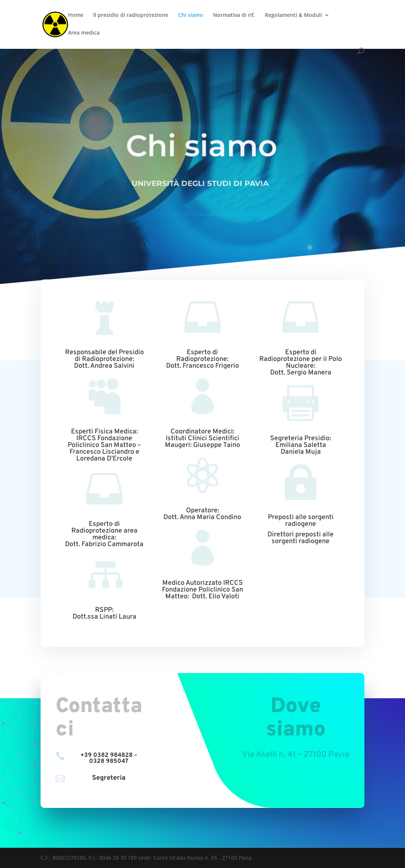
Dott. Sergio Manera (301, 373)
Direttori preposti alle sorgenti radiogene (301, 538)
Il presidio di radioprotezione (131, 15)
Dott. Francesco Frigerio (202, 366)
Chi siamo (191, 15)
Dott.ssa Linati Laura (104, 617)
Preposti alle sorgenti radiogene (301, 521)
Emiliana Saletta (301, 445)
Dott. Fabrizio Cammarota (104, 544)
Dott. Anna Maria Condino (202, 517)
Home (76, 15)
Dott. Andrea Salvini (104, 366)
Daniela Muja (301, 452)
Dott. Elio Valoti (216, 597)
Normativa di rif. (234, 15)
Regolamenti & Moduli (293, 15)
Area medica (84, 33)
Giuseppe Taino (217, 445)
